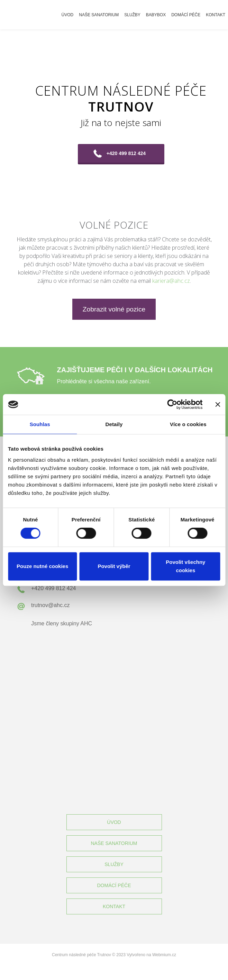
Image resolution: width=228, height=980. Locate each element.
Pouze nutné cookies (42, 566)
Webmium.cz (164, 955)
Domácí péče (186, 15)
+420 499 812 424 (126, 153)
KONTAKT (114, 906)
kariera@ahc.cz (171, 281)
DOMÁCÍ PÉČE (114, 885)
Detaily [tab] (114, 424)
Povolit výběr (114, 566)
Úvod (68, 15)
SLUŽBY (114, 864)
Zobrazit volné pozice (114, 309)
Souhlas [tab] (40, 424)
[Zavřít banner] (218, 404)
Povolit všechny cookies (185, 566)
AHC (86, 623)
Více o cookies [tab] (188, 424)
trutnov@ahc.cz (50, 605)
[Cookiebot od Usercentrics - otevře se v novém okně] (172, 404)
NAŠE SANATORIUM (114, 843)
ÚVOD (114, 822)
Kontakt (216, 15)
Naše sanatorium (99, 15)
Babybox (156, 15)
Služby (132, 15)
